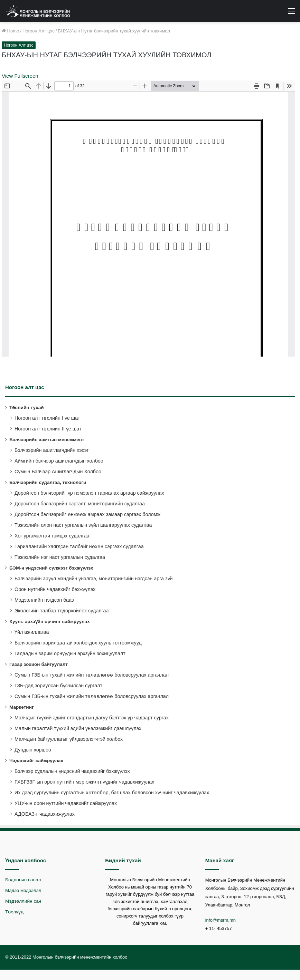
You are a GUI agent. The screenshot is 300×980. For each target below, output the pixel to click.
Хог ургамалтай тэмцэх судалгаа (52, 536)
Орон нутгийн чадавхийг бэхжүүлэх (55, 589)
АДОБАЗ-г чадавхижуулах (45, 814)
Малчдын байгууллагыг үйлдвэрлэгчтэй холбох (69, 739)
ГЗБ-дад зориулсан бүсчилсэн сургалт (58, 686)
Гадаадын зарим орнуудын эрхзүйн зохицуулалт (70, 653)
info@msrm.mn (221, 920)
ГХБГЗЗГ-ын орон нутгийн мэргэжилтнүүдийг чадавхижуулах (84, 782)
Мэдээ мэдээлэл (23, 890)
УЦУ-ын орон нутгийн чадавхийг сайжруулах (66, 803)
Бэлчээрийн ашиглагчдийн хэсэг (51, 450)
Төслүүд (14, 912)
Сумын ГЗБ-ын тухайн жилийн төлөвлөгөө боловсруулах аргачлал (92, 675)
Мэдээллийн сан (23, 901)
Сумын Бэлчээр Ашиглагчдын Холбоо (58, 472)
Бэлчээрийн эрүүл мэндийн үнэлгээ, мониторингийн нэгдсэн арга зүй (94, 579)
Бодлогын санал (23, 880)
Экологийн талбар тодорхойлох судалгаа (62, 611)
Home (10, 31)
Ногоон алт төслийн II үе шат (48, 429)
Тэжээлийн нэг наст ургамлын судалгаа (60, 557)
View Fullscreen (20, 76)
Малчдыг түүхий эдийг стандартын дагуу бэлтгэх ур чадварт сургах (92, 718)
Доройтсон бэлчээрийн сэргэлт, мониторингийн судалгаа (80, 504)
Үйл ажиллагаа (32, 632)
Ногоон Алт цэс (39, 31)
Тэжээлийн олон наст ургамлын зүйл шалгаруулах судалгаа (83, 525)
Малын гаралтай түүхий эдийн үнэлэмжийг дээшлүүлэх (78, 728)
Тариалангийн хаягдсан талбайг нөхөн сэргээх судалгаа (79, 546)
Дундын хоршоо (33, 750)
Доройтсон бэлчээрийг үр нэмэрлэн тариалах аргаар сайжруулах (89, 493)
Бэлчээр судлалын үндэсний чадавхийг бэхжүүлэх (72, 771)
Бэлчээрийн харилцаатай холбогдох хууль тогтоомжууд (78, 643)
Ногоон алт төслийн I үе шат (47, 418)
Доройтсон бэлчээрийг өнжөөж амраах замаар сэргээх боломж (87, 514)
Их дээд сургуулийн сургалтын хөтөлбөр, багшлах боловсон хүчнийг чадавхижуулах (112, 793)
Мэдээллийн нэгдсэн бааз (44, 600)
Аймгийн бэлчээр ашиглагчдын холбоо (59, 461)
